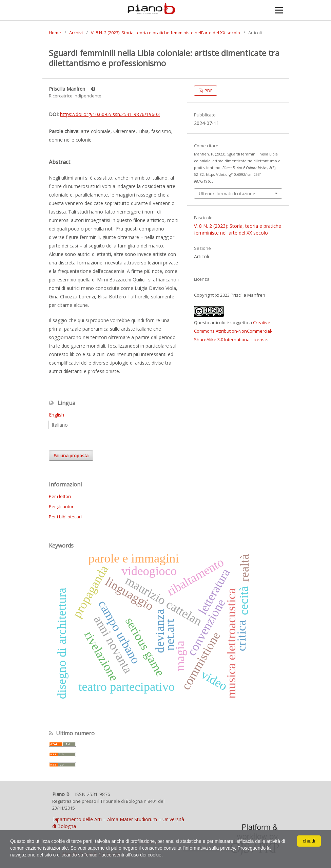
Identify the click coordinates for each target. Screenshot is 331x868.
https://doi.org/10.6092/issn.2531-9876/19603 (110, 114)
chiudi (309, 841)
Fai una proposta (71, 456)
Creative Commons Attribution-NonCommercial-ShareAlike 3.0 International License (233, 331)
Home (55, 33)
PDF (208, 91)
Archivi (76, 33)
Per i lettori (60, 496)
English (56, 415)
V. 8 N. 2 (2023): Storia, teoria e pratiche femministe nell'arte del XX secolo (165, 33)
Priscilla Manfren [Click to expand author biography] (72, 89)
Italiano (60, 425)
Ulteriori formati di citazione (227, 193)
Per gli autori (62, 506)
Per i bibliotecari (65, 517)
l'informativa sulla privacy (209, 848)
